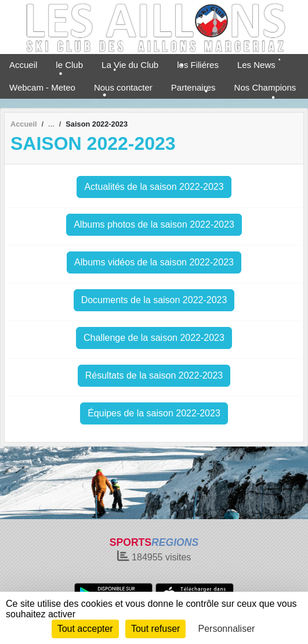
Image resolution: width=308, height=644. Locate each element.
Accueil (23, 65)
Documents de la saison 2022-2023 (154, 300)
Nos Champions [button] (265, 87)
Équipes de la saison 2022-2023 (154, 413)
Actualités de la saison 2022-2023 (154, 187)
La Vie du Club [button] (130, 65)
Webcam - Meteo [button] (42, 87)
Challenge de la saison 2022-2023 (154, 338)
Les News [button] (256, 65)
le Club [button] (69, 65)
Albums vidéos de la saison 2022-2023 (154, 262)
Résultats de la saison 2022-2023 (154, 375)
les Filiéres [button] (198, 65)
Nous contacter (123, 87)
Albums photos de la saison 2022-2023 (154, 224)
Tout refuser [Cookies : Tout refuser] (155, 629)
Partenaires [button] (193, 87)
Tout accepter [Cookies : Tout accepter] (85, 629)
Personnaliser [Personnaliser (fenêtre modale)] (227, 629)
